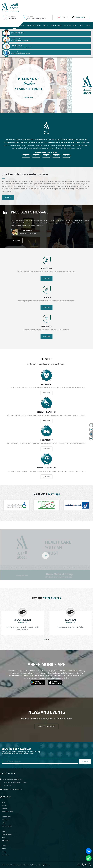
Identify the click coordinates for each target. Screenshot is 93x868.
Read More (8, 197)
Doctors (46, 25)
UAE (36, 156)
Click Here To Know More (46, 726)
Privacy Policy (5, 855)
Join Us (81, 25)
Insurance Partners (7, 826)
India (66, 156)
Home (15, 25)
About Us (22, 25)
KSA (26, 156)
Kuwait (56, 156)
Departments (5, 820)
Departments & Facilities (34, 25)
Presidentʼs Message (7, 812)
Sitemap (4, 852)
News (75, 25)
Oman (46, 156)
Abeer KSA (4, 808)
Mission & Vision (6, 817)
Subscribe (85, 761)
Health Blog (67, 25)
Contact (88, 25)
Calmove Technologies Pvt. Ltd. (41, 865)
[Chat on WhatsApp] (89, 858)
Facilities (4, 823)
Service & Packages (56, 25)
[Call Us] (89, 851)
